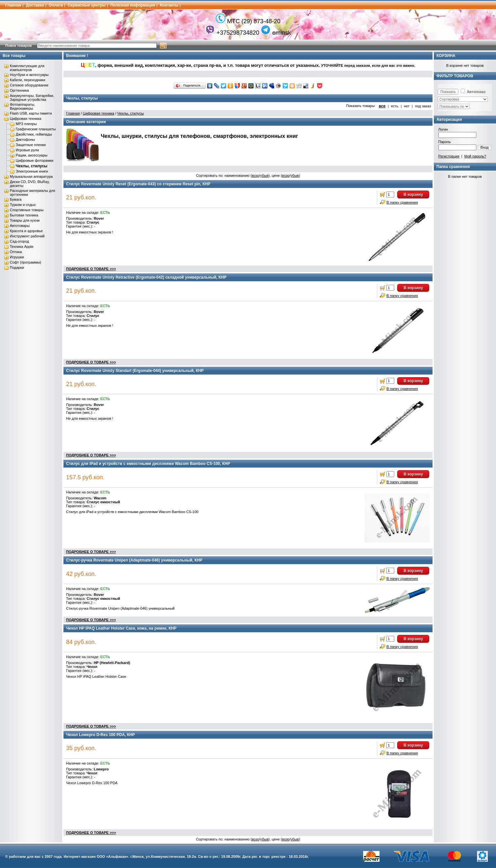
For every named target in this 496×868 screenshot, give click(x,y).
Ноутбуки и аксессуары (29, 75)
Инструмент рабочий (27, 236)
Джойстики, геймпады (34, 134)
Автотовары (20, 226)
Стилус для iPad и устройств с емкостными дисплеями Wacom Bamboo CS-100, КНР (148, 464)
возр (255, 175)
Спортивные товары (27, 210)
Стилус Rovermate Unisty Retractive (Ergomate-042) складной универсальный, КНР (146, 277)
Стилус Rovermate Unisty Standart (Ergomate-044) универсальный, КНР (135, 371)
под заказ (423, 106)
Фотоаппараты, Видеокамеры (22, 106)
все (382, 106)
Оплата (56, 5)
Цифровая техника (26, 119)
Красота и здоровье (26, 231)
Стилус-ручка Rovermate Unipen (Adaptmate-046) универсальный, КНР (134, 560)
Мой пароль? (475, 156)
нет (407, 106)
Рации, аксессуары (32, 155)
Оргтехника (19, 90)
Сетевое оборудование (29, 85)
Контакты (169, 5)
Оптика (16, 252)
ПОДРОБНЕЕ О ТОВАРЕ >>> (91, 269)
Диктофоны (25, 139)
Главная (13, 5)
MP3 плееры (26, 124)
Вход (485, 147)
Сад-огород (19, 241)
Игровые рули (27, 150)
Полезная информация (133, 5)
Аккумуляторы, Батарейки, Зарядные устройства (32, 98)
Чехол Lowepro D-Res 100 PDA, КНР (100, 735)
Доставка (35, 5)
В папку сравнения (402, 202)
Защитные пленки (31, 145)
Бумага (16, 199)
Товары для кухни (25, 220)
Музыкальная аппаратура (31, 176)
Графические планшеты (36, 129)
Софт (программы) (26, 262)
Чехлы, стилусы (32, 166)
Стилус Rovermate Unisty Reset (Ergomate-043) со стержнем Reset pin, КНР (138, 184)
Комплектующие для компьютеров (27, 68)
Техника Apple (22, 247)
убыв (264, 175)
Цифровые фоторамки (35, 160)
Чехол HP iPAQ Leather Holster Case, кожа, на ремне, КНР (121, 628)
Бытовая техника (24, 215)
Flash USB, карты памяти (31, 113)
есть (395, 106)
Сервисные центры (87, 5)
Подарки (17, 268)
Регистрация (449, 156)
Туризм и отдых (23, 205)
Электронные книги (32, 171)
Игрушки (17, 257)
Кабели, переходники (27, 80)
